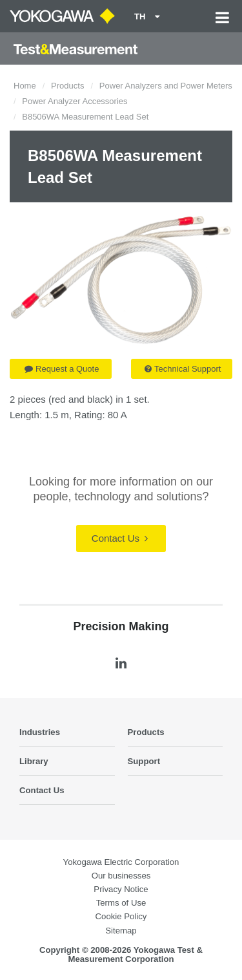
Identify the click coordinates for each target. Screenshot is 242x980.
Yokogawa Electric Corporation (121, 862)
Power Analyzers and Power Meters (166, 86)
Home (25, 86)
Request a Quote (62, 369)
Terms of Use (121, 903)
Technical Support (183, 369)
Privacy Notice (121, 889)
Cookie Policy (121, 916)
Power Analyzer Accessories (75, 101)
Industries (40, 732)
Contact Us (120, 538)
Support (144, 761)
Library (34, 761)
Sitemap (121, 931)
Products (67, 86)
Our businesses (121, 876)
